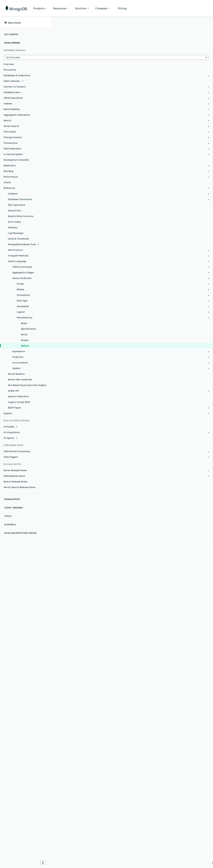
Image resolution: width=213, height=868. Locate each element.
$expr (24, 323)
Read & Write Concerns (21, 216)
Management (12, 499)
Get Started (195, 8)
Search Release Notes (15, 482)
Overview (9, 64)
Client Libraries (14, 508)
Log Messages (16, 233)
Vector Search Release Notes (19, 487)
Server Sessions (16, 374)
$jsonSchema (28, 329)
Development (12, 43)
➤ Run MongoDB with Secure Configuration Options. (109, 612)
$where (25, 346)
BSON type (130, 224)
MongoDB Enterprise (83, 168)
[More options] (162, 45)
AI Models (10, 525)
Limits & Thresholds (18, 239)
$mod (24, 334)
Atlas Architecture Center (20, 533)
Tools (8, 516)
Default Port (14, 210)
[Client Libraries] (25, 81)
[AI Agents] (25, 438)
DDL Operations (17, 205)
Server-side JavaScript (20, 379)
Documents (10, 70)
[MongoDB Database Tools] (25, 244)
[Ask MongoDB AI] (190, 22)
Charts (7, 182)
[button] (25, 57)
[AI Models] (25, 427)
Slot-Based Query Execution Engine (27, 385)
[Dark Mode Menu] (205, 22)
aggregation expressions (131, 262)
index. (135, 554)
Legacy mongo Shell (19, 402)
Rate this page (185, 42)
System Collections (18, 396)
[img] (179, 49)
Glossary (13, 227)
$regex (25, 340)
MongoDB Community (84, 179)
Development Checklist (16, 160)
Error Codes (14, 222)
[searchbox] (116, 22)
